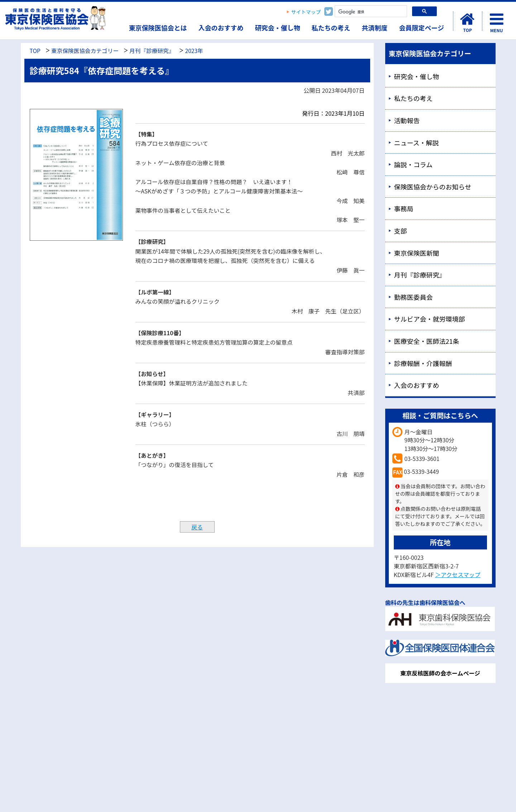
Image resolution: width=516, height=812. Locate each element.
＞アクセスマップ (458, 575)
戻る (197, 527)
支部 (401, 231)
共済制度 (375, 28)
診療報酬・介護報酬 (423, 363)
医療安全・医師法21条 (427, 341)
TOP (35, 51)
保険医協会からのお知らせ (433, 187)
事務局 (404, 208)
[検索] (370, 12)
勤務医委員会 (414, 297)
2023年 (194, 51)
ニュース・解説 (417, 143)
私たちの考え (331, 28)
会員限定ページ (422, 28)
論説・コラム (413, 164)
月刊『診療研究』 (152, 51)
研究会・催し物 (278, 28)
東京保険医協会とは (158, 28)
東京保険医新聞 (417, 253)
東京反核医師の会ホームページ (440, 673)
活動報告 (407, 120)
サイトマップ (306, 12)
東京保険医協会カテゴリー (85, 51)
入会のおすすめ (221, 28)
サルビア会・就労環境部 (430, 319)
